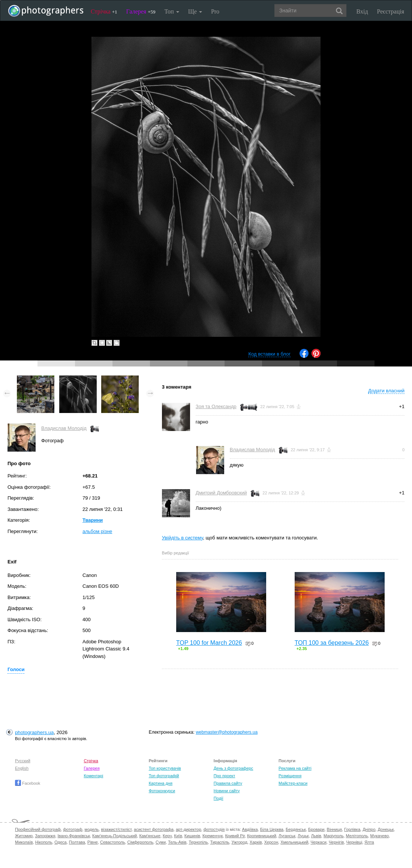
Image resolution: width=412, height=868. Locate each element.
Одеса (60, 842)
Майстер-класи (293, 783)
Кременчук (213, 836)
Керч (167, 836)
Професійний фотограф (38, 829)
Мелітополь (357, 836)
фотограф (73, 829)
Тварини (93, 520)
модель (92, 829)
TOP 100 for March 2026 (209, 643)
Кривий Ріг (235, 836)
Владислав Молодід (64, 428)
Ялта (369, 842)
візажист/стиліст (116, 829)
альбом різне (97, 531)
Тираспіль (220, 842)
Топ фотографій (164, 776)
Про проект (224, 776)
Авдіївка (250, 829)
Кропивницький (262, 836)
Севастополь (112, 842)
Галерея (141, 11)
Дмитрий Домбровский (221, 493)
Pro (215, 11)
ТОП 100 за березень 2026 (332, 643)
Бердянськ (296, 829)
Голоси (16, 669)
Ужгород (239, 842)
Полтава (77, 842)
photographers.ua (34, 732)
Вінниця (334, 829)
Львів (316, 836)
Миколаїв (24, 842)
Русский (23, 761)
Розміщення (290, 776)
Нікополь (44, 842)
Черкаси (318, 842)
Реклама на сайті (295, 768)
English (22, 768)
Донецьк (386, 829)
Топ (172, 11)
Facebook (28, 783)
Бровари (316, 829)
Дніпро (369, 829)
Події (219, 798)
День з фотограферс (234, 768)
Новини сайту (227, 791)
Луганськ (287, 836)
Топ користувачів (165, 768)
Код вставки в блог (269, 354)
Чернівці (354, 842)
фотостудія (214, 829)
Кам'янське (150, 836)
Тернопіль (198, 842)
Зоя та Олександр (216, 406)
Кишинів (192, 836)
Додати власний (386, 391)
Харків (256, 842)
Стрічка (104, 11)
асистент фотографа (154, 829)
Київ (178, 836)
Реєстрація (391, 11)
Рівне (93, 842)
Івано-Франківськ (74, 836)
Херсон (271, 842)
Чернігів (336, 842)
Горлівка (352, 829)
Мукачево (380, 836)
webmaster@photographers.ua (227, 732)
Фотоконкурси (162, 791)
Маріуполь (333, 836)
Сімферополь (140, 842)
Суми (161, 842)
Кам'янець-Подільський (115, 836)
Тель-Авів (177, 842)
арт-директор (189, 829)
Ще (195, 11)
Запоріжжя (45, 836)
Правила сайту (228, 783)
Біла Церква (272, 829)
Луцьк (303, 836)
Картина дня (161, 783)
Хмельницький (294, 842)
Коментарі (93, 776)
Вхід (362, 11)
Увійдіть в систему (183, 538)
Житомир (24, 836)
